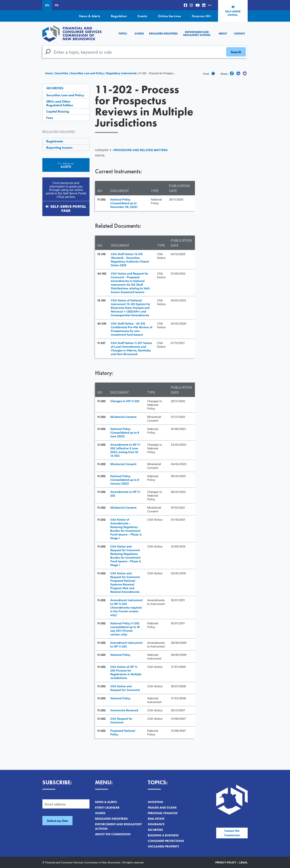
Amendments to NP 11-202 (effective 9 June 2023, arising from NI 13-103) (125, 450)
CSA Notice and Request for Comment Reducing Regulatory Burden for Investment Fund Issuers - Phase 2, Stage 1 (126, 556)
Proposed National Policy (123, 732)
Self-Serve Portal (233, 13)
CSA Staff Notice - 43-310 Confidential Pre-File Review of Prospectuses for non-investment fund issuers (131, 329)
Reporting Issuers (59, 147)
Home (49, 73)
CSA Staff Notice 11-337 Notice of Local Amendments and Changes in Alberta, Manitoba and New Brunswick (131, 348)
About (223, 34)
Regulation (119, 16)
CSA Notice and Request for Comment (125, 688)
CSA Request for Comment (121, 720)
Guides (139, 34)
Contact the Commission (232, 833)
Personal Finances (163, 813)
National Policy (120, 655)
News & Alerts (90, 16)
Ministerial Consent (123, 417)
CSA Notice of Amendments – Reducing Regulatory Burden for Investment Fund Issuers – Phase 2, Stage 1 (126, 529)
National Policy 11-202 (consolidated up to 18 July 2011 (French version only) (125, 629)
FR (57, 5)
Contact (239, 34)
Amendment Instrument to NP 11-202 (126, 644)
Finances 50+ (201, 16)
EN (47, 5)
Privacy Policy (226, 862)
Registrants (55, 141)
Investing (155, 802)
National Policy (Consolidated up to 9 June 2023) (125, 432)
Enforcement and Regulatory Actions (197, 33)
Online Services (170, 16)
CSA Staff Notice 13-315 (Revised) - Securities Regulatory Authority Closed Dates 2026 (130, 259)
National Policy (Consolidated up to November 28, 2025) (124, 203)
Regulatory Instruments (121, 73)
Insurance (156, 824)
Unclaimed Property (163, 846)
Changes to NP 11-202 (125, 401)
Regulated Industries (163, 34)
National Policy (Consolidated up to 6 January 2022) (125, 480)
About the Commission (113, 834)
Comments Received (124, 710)
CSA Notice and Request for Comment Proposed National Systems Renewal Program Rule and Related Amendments (125, 582)
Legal (243, 862)
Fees (50, 118)
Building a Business (163, 835)
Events (142, 16)
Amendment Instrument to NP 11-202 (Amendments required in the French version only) (126, 607)
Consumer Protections (166, 841)
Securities (62, 73)
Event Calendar (107, 808)
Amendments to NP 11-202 (125, 494)
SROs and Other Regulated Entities (60, 103)
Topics (123, 34)
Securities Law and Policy (87, 73)
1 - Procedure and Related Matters (139, 150)
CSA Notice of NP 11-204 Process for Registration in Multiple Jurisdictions (126, 672)
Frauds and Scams (162, 808)
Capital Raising (58, 111)
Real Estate (156, 819)
